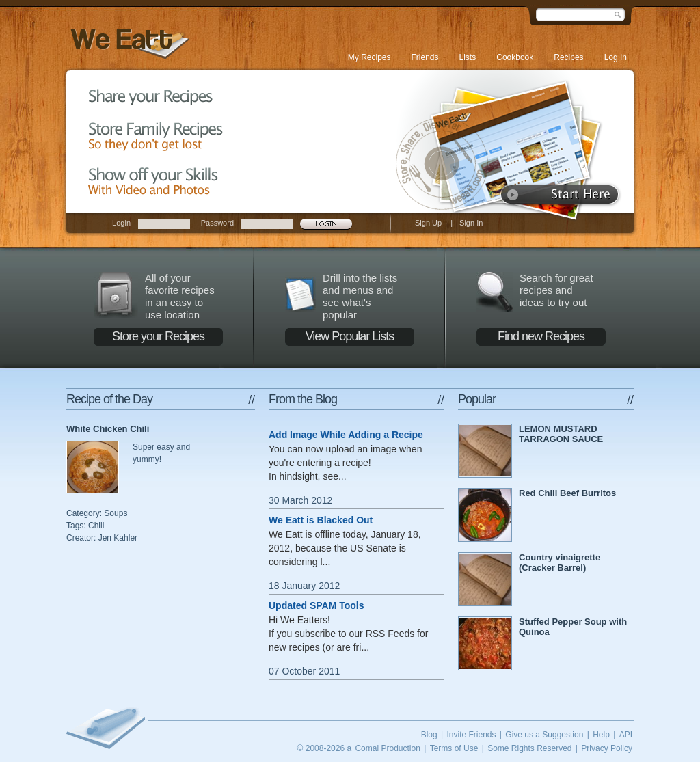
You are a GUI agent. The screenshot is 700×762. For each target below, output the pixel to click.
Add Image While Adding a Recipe (346, 435)
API (626, 735)
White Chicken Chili (108, 429)
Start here (560, 194)
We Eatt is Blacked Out (321, 520)
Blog (429, 735)
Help (601, 735)
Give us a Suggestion (544, 735)
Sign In (471, 223)
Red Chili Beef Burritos (567, 493)
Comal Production (387, 748)
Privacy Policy (607, 748)
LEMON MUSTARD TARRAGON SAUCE (561, 434)
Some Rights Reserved (529, 748)
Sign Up (428, 223)
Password (217, 223)
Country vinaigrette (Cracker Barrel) (560, 562)
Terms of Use (454, 748)
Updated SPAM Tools (316, 605)
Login (121, 223)
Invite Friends (471, 735)
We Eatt (128, 43)
